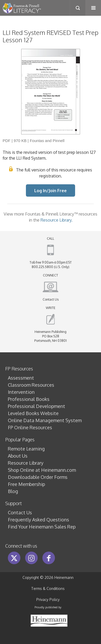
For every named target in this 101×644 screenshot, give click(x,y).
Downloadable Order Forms (38, 477)
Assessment (21, 378)
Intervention (21, 392)
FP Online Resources (30, 427)
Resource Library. (57, 220)
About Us (18, 456)
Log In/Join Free (50, 190)
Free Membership (26, 484)
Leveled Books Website (33, 413)
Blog (13, 491)
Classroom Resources (31, 385)
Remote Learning (26, 449)
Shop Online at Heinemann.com (42, 470)
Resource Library (26, 463)
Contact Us (51, 299)
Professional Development (37, 406)
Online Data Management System (45, 420)
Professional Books (29, 399)
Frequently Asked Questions (38, 520)
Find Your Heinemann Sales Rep (42, 527)
